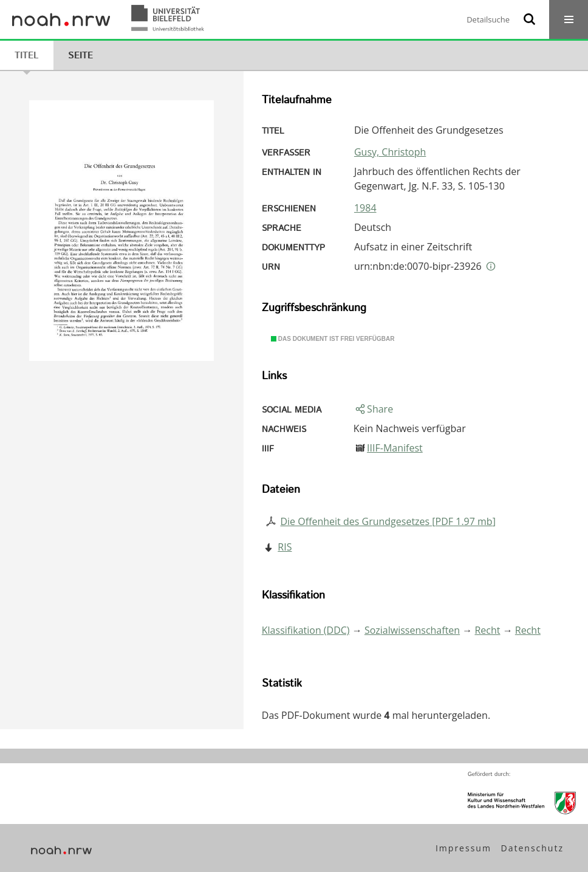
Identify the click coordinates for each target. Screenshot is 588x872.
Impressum (463, 848)
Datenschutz (532, 848)
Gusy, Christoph (390, 152)
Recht (487, 630)
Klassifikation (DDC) (306, 630)
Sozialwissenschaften (412, 630)
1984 (365, 208)
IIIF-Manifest (395, 448)
